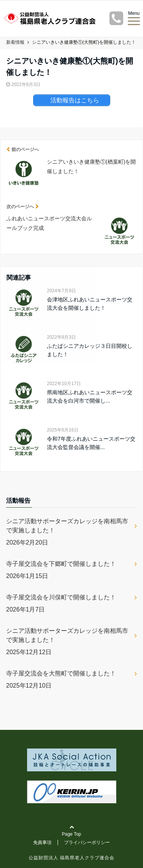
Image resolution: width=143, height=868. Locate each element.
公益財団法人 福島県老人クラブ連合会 (71, 858)
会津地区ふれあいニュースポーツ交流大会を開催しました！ (90, 304)
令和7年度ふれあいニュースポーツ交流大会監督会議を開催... (91, 443)
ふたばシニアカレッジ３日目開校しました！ (90, 350)
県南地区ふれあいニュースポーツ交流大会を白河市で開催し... (90, 397)
